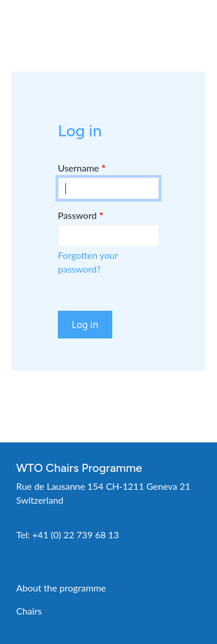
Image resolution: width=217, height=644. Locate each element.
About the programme (61, 588)
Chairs (29, 611)
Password (77, 215)
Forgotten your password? (88, 262)
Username (78, 168)
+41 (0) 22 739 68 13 (76, 535)
